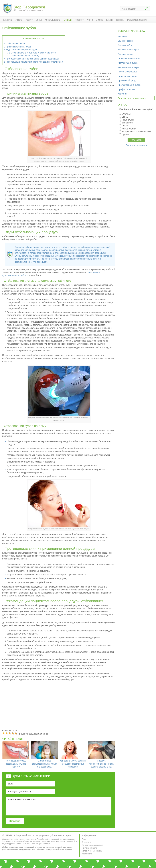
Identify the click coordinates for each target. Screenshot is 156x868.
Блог (84, 839)
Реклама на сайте (90, 848)
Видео (100, 20)
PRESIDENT (128, 120)
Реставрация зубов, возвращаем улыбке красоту (16, 755)
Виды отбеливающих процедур (20, 50)
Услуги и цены (34, 20)
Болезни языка (125, 54)
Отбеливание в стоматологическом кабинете (31, 53)
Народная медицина (128, 76)
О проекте (86, 842)
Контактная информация (93, 845)
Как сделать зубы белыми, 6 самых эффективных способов (73, 755)
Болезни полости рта (128, 50)
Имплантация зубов (128, 63)
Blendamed (127, 123)
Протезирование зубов (129, 85)
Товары (120, 20)
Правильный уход (127, 80)
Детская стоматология (129, 58)
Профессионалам (127, 89)
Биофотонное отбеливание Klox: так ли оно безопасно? (44, 755)
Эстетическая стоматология (132, 98)
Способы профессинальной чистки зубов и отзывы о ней (102, 755)
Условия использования (92, 851)
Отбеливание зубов (15, 44)
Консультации (53, 20)
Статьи (68, 20)
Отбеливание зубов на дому (23, 56)
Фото (90, 20)
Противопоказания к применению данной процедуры (31, 59)
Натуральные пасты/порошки (136, 132)
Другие (125, 135)
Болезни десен (125, 41)
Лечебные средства (128, 72)
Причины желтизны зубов (18, 47)
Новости (79, 20)
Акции (19, 20)
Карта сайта (87, 854)
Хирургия (122, 94)
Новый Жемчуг (129, 129)
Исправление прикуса (129, 67)
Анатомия (123, 36)
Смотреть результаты (136, 145)
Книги (109, 20)
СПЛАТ (125, 117)
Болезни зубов (125, 45)
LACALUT (127, 114)
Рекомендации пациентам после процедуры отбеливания (34, 62)
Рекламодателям (137, 20)
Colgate (125, 126)
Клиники (8, 20)
